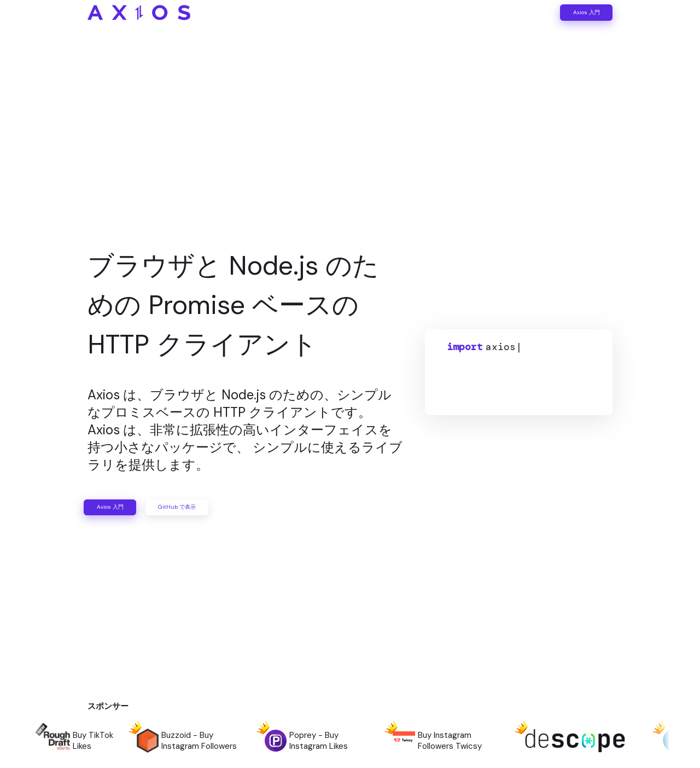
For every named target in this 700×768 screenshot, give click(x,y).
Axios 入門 (567, 22)
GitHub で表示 (251, 507)
